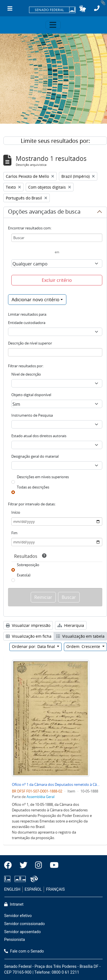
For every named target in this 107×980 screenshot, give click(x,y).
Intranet (14, 904)
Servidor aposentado (22, 932)
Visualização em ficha (29, 636)
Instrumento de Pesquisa (32, 415)
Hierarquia (71, 625)
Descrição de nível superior (30, 343)
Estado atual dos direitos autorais (39, 436)
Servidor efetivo (18, 916)
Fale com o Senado (24, 951)
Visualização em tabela (80, 636)
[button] (83, 9)
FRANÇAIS (56, 889)
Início (16, 512)
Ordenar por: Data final (34, 646)
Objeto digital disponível (31, 395)
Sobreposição (28, 565)
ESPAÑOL (33, 889)
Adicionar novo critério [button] (36, 300)
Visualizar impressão (28, 625)
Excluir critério (57, 280)
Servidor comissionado (24, 924)
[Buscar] (57, 238)
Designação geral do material (35, 456)
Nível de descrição (26, 374)
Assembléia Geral (41, 797)
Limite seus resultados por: (55, 141)
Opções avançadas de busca (44, 212)
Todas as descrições (33, 487)
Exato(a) (24, 575)
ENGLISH (12, 889)
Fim (14, 533)
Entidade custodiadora (27, 323)
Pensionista (15, 940)
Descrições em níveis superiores (43, 477)
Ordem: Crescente (84, 646)
